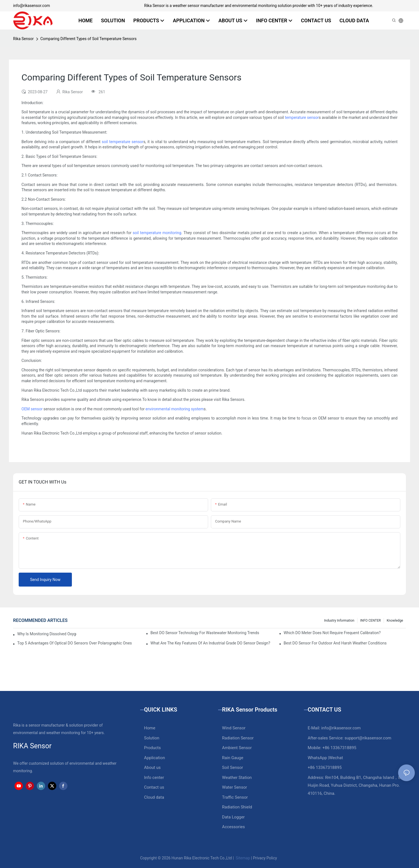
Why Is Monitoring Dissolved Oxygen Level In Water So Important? (47, 634)
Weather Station (237, 778)
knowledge (395, 621)
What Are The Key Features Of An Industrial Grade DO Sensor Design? (210, 643)
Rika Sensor (23, 39)
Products (152, 748)
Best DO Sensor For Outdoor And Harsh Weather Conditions (335, 643)
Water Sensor (234, 787)
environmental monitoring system (175, 409)
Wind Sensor (234, 728)
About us (152, 768)
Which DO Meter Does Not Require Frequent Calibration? (332, 633)
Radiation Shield (237, 807)
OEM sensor (32, 409)
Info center (154, 778)
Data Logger (233, 817)
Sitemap (243, 858)
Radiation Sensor (238, 738)
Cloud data (154, 797)
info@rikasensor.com (31, 6)
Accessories (233, 827)
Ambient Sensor (237, 748)
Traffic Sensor (235, 797)
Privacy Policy (265, 858)
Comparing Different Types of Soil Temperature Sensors (89, 39)
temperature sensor (302, 117)
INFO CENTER (371, 621)
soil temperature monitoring (157, 233)
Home (150, 728)
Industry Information (339, 621)
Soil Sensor (232, 768)
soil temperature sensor (122, 142)
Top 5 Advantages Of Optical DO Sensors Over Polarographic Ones (75, 643)
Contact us (154, 787)
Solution (152, 738)
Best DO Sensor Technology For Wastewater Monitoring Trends (205, 633)
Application (154, 758)
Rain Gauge (233, 758)
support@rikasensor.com (368, 738)
